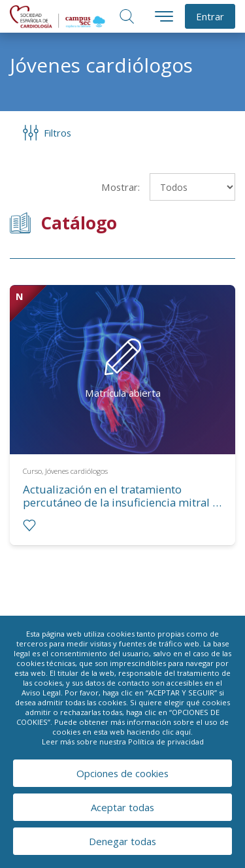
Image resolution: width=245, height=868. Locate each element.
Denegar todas (122, 841)
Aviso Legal (41, 693)
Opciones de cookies (122, 773)
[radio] (29, 526)
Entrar (210, 16)
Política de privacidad (166, 742)
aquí (183, 732)
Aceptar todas (122, 807)
